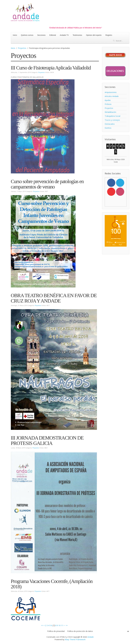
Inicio (15, 35)
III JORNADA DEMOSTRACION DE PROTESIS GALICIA (47, 441)
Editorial (53, 35)
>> (67, 625)
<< (42, 625)
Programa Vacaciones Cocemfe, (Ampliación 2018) (52, 584)
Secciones (41, 35)
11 (62, 625)
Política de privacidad (56, 631)
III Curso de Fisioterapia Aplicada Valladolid (51, 68)
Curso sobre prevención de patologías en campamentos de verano (47, 184)
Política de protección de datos (80, 631)
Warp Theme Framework (75, 639)
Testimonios (77, 35)
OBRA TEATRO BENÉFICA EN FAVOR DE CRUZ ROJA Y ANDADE (54, 298)
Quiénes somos (27, 35)
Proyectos (22, 48)
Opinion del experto (94, 35)
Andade (91, 637)
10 (59, 625)
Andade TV (64, 35)
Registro (109, 35)
